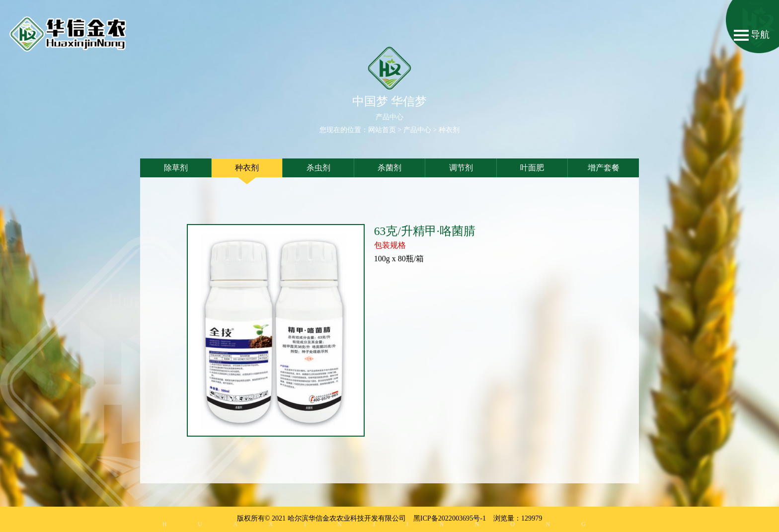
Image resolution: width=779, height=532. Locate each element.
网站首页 (382, 130)
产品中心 (417, 130)
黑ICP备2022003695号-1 (450, 518)
